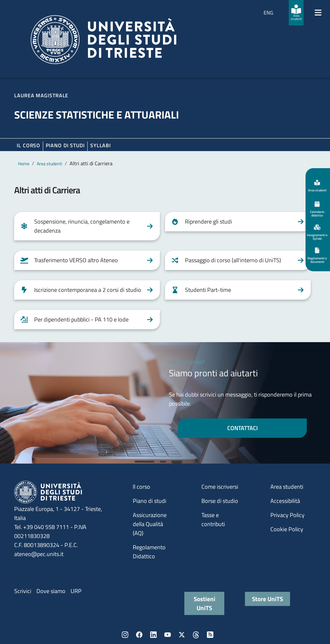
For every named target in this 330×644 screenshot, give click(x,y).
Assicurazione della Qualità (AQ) (150, 524)
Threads (196, 635)
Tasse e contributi (213, 519)
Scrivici (23, 591)
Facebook (139, 635)
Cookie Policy (287, 529)
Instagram (125, 635)
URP (76, 591)
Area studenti (49, 163)
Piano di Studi (65, 145)
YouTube (168, 635)
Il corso (29, 145)
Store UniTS (267, 599)
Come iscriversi (220, 487)
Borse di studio (220, 501)
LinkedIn (153, 635)
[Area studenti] (296, 13)
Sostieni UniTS (204, 603)
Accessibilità (285, 501)
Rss (210, 635)
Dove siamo (51, 591)
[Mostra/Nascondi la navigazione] (318, 13)
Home (24, 163)
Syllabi (101, 145)
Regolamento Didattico (149, 552)
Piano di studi (150, 501)
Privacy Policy (287, 515)
